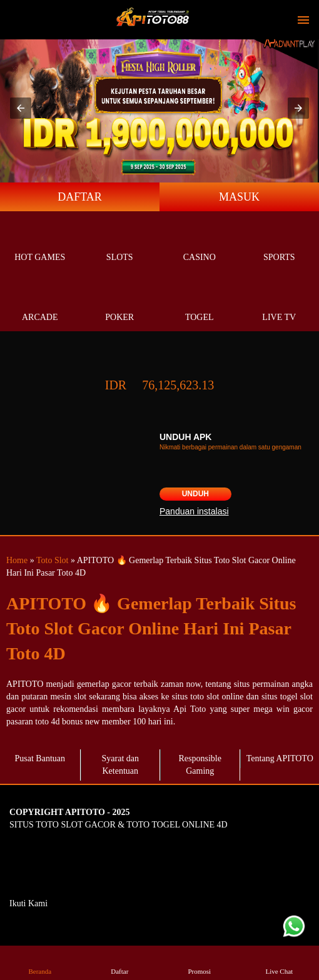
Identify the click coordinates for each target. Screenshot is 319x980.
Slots (120, 243)
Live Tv (280, 303)
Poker (120, 303)
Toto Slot (53, 560)
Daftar (119, 962)
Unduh (195, 494)
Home (17, 560)
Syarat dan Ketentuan (120, 765)
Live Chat (279, 962)
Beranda (40, 962)
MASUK (239, 197)
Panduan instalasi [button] (194, 511)
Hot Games (40, 243)
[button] (21, 108)
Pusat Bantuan (40, 758)
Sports (280, 243)
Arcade (40, 303)
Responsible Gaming (200, 765)
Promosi (200, 962)
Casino (200, 243)
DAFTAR (80, 197)
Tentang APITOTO (280, 758)
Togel (200, 303)
